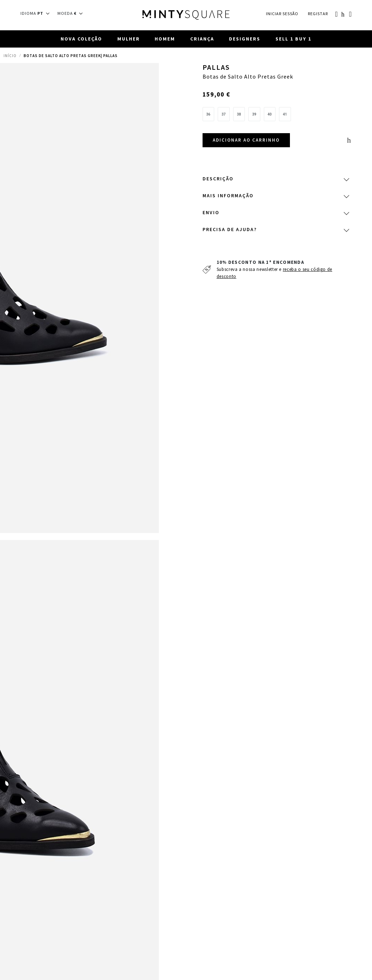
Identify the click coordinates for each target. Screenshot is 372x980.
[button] (37, 13)
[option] (208, 114)
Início (10, 56)
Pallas (216, 67)
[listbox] (275, 116)
